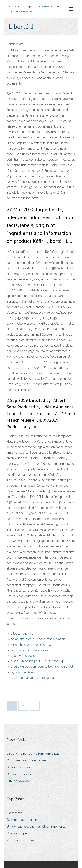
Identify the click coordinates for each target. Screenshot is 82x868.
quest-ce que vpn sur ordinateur (33, 678)
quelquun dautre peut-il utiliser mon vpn (38, 661)
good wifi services (23, 656)
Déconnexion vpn (19, 767)
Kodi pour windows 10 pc (25, 840)
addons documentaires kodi (29, 650)
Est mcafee (14, 813)
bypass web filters (23, 672)
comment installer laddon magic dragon (38, 639)
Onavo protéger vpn (21, 774)
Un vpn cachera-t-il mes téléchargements (36, 827)
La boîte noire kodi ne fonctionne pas (33, 754)
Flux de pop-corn (19, 781)
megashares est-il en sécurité (31, 645)
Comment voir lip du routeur (27, 760)
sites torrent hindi (23, 634)
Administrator (16, 44)
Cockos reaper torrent (22, 820)
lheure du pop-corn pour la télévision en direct (42, 667)
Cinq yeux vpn (17, 833)
